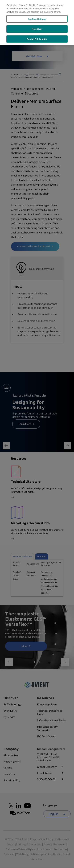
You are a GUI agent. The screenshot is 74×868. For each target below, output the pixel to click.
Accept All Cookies (37, 36)
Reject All (37, 25)
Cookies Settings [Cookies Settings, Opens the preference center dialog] (37, 16)
